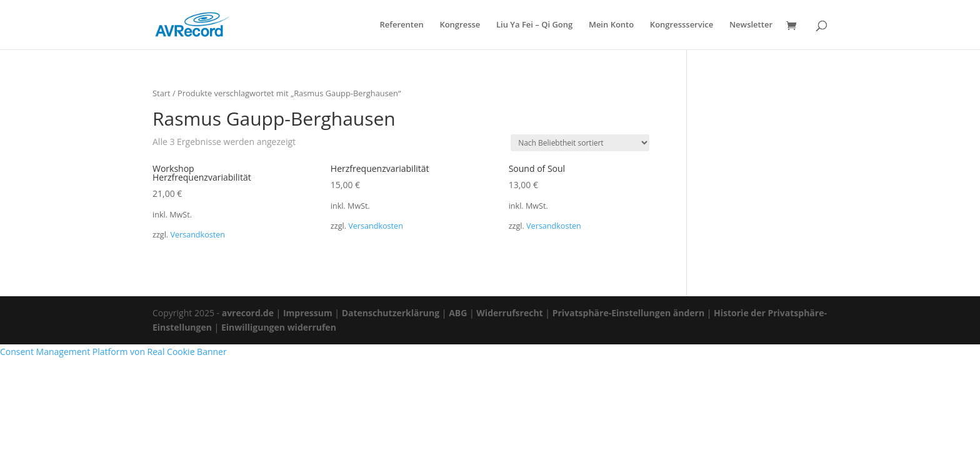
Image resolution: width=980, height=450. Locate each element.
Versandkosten (197, 235)
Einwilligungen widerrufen (279, 327)
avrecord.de (248, 313)
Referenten (401, 25)
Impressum (308, 313)
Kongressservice (682, 25)
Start (162, 93)
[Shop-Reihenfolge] (580, 143)
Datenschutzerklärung (391, 313)
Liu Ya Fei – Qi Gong (534, 25)
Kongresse (460, 25)
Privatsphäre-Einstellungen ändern (628, 313)
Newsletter (751, 25)
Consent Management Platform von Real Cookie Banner (113, 352)
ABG (458, 313)
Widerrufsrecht (509, 313)
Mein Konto (611, 25)
